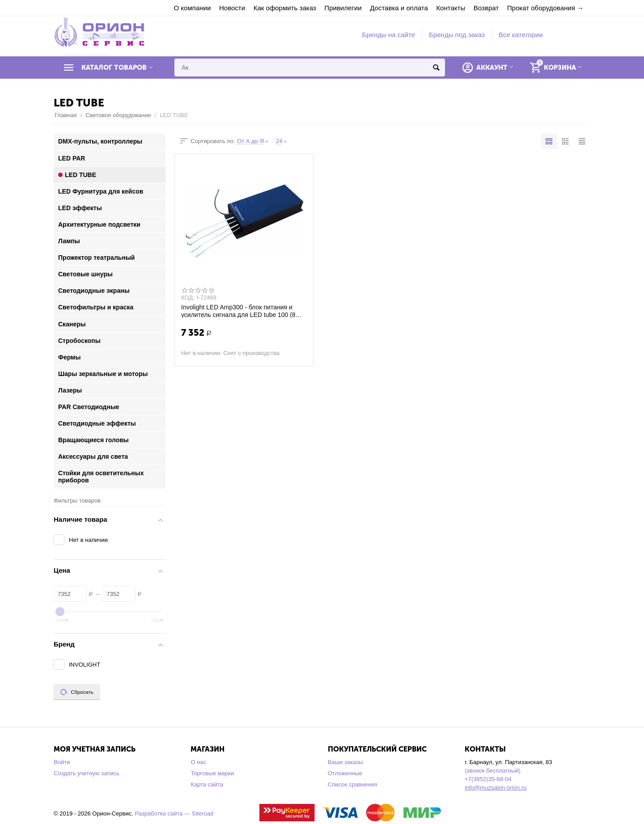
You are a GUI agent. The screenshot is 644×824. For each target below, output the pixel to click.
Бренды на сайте (388, 35)
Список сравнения (353, 784)
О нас (198, 762)
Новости (232, 8)
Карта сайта (207, 784)
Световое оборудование (118, 115)
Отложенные (345, 773)
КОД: (188, 298)
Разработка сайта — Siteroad (174, 813)
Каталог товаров (114, 68)
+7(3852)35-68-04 (488, 779)
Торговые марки (212, 773)
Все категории (521, 35)
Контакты (451, 8)
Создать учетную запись (87, 773)
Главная (66, 115)
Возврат (486, 8)
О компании (193, 8)
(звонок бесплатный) (493, 771)
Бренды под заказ (457, 35)
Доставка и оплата (399, 8)
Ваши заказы (345, 762)
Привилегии (343, 8)
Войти (62, 762)
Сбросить (77, 692)
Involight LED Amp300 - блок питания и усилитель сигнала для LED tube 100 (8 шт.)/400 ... (238, 311)
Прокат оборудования (541, 8)
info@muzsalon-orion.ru (496, 788)
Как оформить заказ (285, 8)
